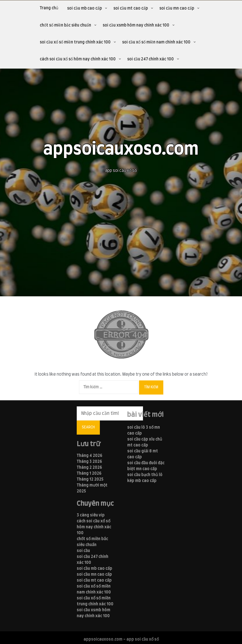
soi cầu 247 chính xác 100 (150, 59)
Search (88, 427)
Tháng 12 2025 (90, 479)
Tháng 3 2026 (89, 462)
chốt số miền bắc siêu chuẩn (65, 25)
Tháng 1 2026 (89, 474)
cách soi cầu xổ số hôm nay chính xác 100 (78, 59)
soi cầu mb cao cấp (84, 8)
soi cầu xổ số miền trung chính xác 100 (75, 42)
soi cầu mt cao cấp (131, 8)
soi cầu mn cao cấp (177, 8)
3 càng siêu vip (91, 515)
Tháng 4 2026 (90, 456)
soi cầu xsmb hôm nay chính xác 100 (136, 25)
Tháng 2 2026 (89, 468)
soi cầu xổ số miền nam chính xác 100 (156, 42)
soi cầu (83, 551)
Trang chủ (49, 8)
